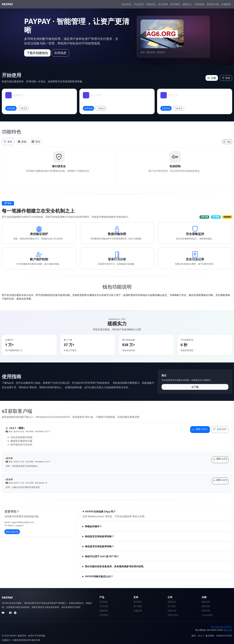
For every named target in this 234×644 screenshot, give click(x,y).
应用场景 (60, 53)
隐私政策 (206, 602)
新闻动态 (172, 602)
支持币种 (104, 615)
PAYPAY (7, 4)
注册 (212, 78)
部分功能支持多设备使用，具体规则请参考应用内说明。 (115, 566)
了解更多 (23, 108)
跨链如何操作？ (93, 526)
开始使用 (139, 4)
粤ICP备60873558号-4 (221, 627)
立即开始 (11, 108)
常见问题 (104, 606)
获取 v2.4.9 (220, 480)
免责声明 (206, 611)
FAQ (227, 142)
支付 (36, 142)
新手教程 (175, 4)
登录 (226, 78)
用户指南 (138, 606)
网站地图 (228, 630)
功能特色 (151, 4)
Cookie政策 (207, 615)
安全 (8, 142)
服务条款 (206, 606)
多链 (22, 142)
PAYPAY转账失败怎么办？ (99, 576)
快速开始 (127, 4)
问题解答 (226, 4)
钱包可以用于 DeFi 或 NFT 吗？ (102, 556)
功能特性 (104, 611)
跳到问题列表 (12, 532)
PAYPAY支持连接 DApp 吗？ (100, 512)
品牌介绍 (172, 611)
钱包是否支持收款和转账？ (100, 536)
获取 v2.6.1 (200, 429)
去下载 (195, 387)
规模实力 (187, 4)
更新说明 (220, 429)
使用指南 (199, 4)
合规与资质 (173, 615)
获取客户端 (213, 4)
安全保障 (163, 4)
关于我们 (172, 606)
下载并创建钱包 (37, 53)
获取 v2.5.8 (220, 459)
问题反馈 (138, 611)
